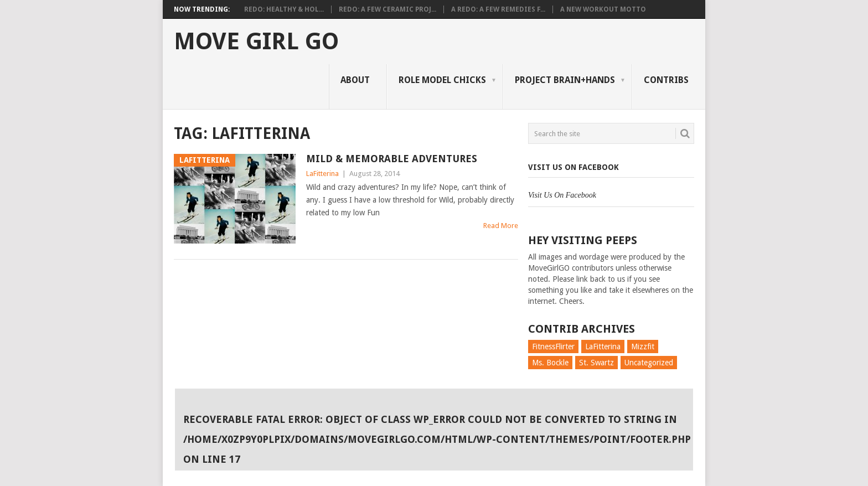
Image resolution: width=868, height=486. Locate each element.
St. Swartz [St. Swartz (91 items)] (596, 363)
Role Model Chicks (442, 80)
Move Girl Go (256, 42)
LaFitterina (322, 174)
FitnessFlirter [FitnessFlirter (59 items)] (553, 347)
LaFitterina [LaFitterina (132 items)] (603, 347)
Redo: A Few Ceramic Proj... (387, 9)
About (355, 80)
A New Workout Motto (603, 9)
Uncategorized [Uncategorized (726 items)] (649, 363)
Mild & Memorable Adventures (392, 159)
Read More (501, 226)
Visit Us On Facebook (573, 167)
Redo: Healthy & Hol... (284, 9)
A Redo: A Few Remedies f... (498, 9)
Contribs (666, 80)
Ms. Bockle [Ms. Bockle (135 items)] (550, 363)
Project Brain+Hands (565, 80)
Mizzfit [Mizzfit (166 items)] (643, 347)
